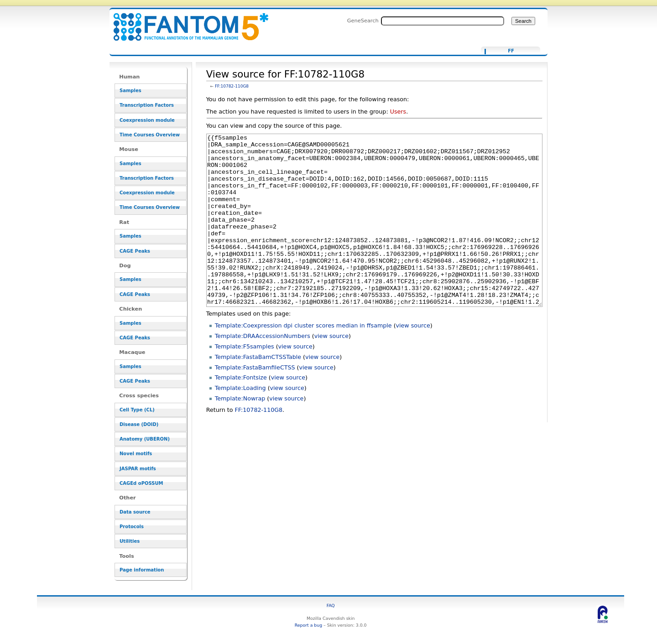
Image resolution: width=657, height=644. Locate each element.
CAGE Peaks (135, 251)
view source (413, 360)
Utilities (130, 541)
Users (398, 112)
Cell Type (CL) (137, 410)
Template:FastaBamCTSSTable (258, 391)
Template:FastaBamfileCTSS (255, 402)
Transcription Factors (147, 105)
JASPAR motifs (138, 469)
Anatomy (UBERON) (145, 439)
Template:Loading (240, 422)
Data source (135, 512)
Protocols (132, 527)
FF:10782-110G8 (232, 86)
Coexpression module (147, 120)
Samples (130, 91)
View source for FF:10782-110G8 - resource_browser (185, 22)
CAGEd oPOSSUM (141, 483)
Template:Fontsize (241, 412)
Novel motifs (136, 454)
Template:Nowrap (240, 433)
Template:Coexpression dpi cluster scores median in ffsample (303, 360)
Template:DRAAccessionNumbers (263, 370)
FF (511, 51)
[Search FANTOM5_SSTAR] (443, 21)
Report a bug (308, 625)
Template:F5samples (245, 381)
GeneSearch (363, 21)
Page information (142, 570)
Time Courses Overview (150, 135)
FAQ (331, 605)
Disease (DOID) (139, 424)
